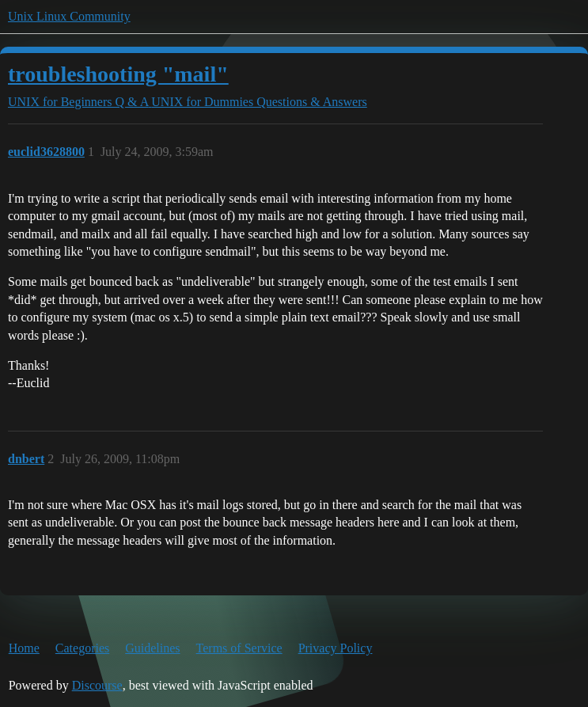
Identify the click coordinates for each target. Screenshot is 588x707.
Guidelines (152, 648)
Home (24, 648)
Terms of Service (239, 648)
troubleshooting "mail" (118, 74)
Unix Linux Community (69, 16)
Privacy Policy (336, 648)
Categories (82, 648)
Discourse (97, 685)
